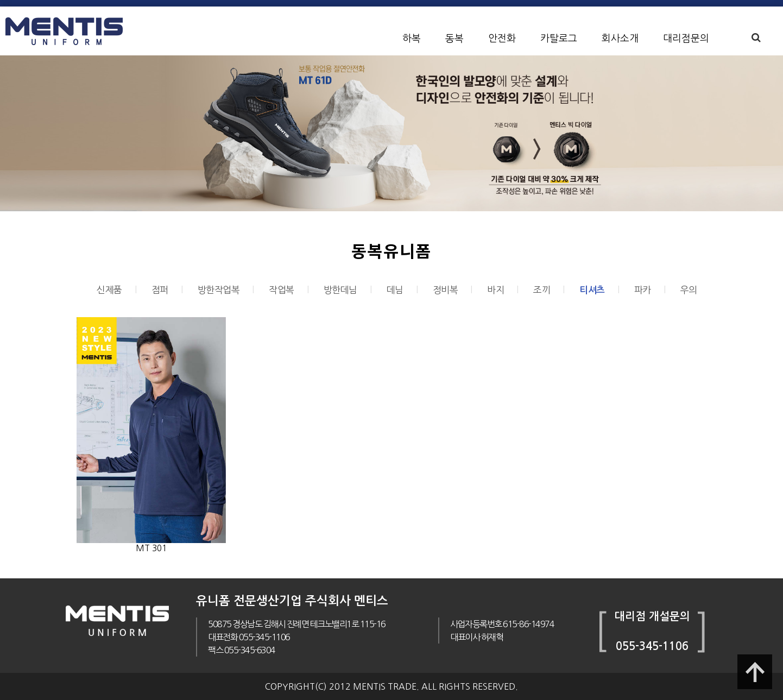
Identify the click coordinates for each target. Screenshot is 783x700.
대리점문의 (686, 39)
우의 (689, 290)
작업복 (282, 290)
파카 (643, 290)
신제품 (109, 290)
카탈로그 (559, 39)
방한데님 (340, 290)
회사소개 (620, 39)
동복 (454, 39)
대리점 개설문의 (652, 616)
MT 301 (151, 548)
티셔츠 (592, 290)
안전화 (502, 39)
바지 (495, 290)
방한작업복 (219, 290)
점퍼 (160, 290)
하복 (412, 39)
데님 (395, 290)
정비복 (446, 290)
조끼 (542, 290)
